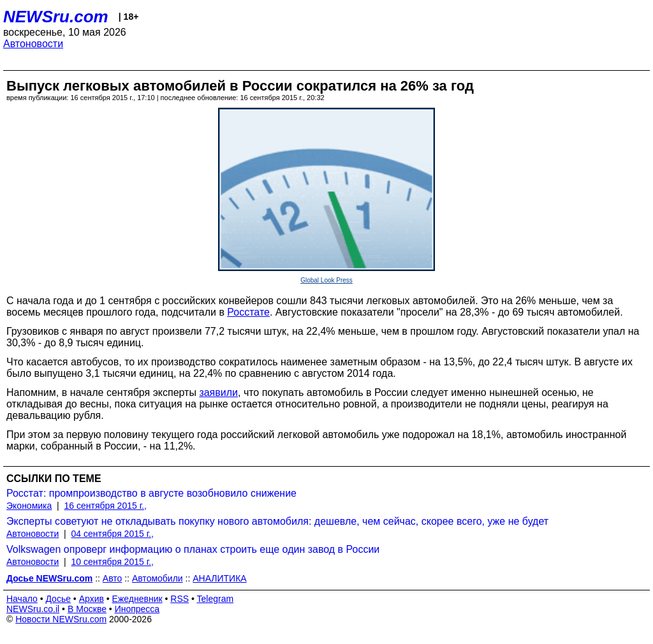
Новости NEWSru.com (61, 619)
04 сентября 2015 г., (113, 534)
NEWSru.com (56, 17)
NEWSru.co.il (33, 609)
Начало (22, 599)
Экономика (29, 506)
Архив (92, 599)
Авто (113, 578)
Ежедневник (137, 599)
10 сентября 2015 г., (113, 562)
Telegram (216, 599)
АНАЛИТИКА (219, 578)
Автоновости (33, 44)
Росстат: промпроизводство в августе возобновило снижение (151, 493)
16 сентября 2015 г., (106, 506)
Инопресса (137, 609)
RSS (180, 599)
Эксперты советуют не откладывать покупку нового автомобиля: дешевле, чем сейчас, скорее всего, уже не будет (277, 521)
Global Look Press (326, 280)
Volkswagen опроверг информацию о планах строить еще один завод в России (193, 549)
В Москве (87, 609)
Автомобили (158, 578)
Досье (58, 599)
